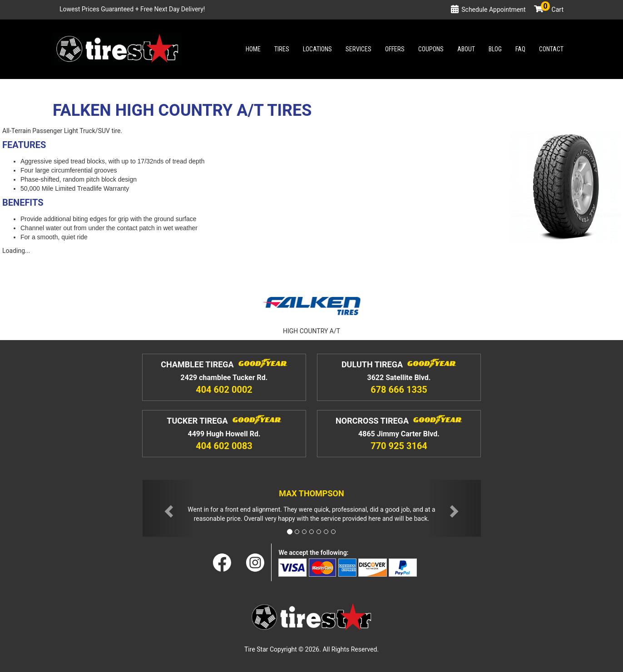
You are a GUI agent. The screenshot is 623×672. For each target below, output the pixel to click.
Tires (282, 49)
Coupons (431, 49)
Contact (551, 49)
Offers (395, 49)
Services (358, 49)
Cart (552, 10)
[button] (168, 508)
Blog (495, 49)
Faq (520, 49)
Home (253, 49)
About (466, 49)
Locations (317, 49)
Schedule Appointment (493, 10)
